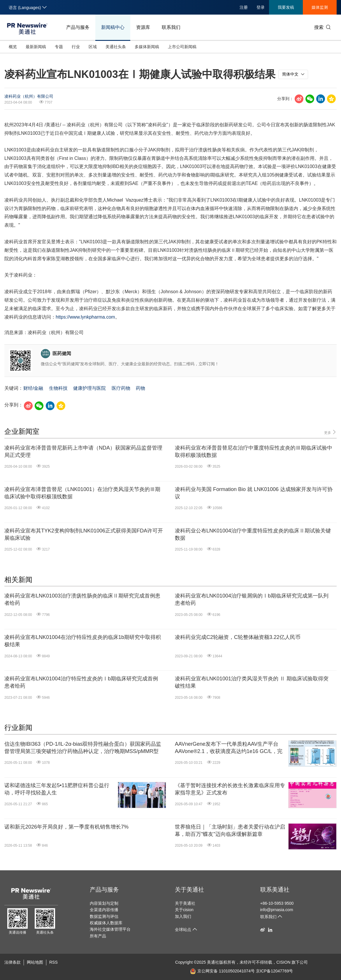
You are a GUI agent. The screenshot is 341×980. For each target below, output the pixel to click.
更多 (330, 432)
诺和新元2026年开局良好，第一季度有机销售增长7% (66, 827)
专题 (59, 47)
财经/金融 (33, 388)
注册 (244, 7)
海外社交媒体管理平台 (110, 929)
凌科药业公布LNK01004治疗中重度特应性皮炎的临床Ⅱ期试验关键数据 (253, 534)
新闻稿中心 (113, 27)
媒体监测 (320, 7)
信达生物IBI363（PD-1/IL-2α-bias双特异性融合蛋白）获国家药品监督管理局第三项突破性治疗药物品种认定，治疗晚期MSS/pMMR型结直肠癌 (83, 748)
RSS (53, 962)
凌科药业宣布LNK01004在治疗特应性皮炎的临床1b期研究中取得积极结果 (83, 641)
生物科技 (58, 388)
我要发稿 (286, 7)
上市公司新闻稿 (182, 47)
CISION (283, 962)
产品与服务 (78, 27)
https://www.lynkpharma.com (85, 317)
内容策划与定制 (104, 903)
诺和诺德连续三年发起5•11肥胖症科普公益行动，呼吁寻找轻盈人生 (57, 789)
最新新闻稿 (36, 47)
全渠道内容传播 (104, 910)
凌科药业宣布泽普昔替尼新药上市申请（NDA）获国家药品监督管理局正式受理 (83, 451)
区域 (93, 47)
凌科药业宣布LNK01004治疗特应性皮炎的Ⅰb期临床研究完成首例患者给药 (81, 682)
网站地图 (35, 962)
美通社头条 (116, 47)
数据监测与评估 (104, 916)
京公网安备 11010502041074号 (222, 971)
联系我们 (171, 27)
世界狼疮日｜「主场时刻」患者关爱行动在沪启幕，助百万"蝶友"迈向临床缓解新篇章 (230, 830)
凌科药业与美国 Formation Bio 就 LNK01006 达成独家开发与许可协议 (254, 493)
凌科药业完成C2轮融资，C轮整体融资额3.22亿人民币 (238, 637)
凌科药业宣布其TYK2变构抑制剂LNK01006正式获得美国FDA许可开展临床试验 (84, 534)
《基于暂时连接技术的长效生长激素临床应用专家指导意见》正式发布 (230, 789)
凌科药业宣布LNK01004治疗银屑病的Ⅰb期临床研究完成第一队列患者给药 (252, 599)
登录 (261, 7)
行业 (76, 47)
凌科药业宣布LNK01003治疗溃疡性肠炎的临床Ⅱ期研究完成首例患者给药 (82, 599)
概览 (13, 47)
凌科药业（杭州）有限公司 (29, 96)
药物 (140, 388)
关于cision (184, 910)
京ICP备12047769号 (275, 971)
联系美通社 (275, 890)
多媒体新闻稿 (147, 47)
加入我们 (183, 916)
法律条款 (13, 962)
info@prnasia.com (277, 910)
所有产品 (98, 936)
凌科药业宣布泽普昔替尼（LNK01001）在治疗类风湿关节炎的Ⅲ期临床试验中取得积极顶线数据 (82, 493)
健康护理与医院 (89, 388)
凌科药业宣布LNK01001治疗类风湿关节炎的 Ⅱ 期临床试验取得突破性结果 (252, 682)
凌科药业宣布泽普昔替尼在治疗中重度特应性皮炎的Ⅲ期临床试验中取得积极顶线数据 (254, 451)
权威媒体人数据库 (106, 923)
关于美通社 (189, 890)
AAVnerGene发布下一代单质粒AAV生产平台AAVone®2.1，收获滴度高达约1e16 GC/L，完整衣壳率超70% (229, 748)
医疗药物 (121, 388)
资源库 (143, 27)
